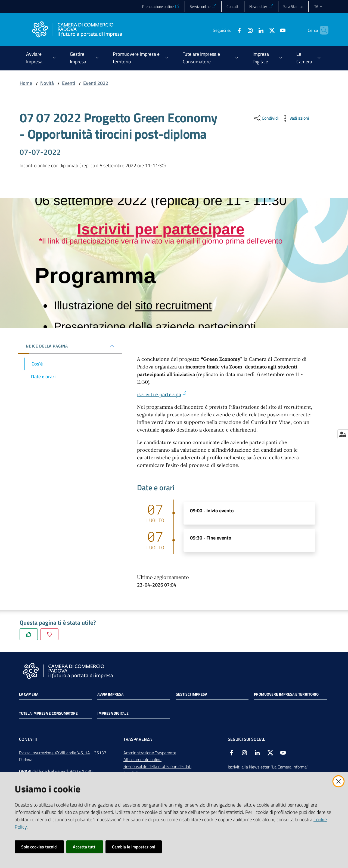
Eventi (69, 83)
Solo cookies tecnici (39, 847)
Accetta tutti (85, 847)
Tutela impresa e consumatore (48, 713)
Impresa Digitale (113, 713)
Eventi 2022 (96, 83)
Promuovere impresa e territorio (286, 694)
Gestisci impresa (191, 694)
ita (318, 6)
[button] (322, 30)
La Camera (29, 694)
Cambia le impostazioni (134, 847)
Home (26, 83)
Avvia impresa (110, 694)
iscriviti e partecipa (162, 394)
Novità (47, 83)
